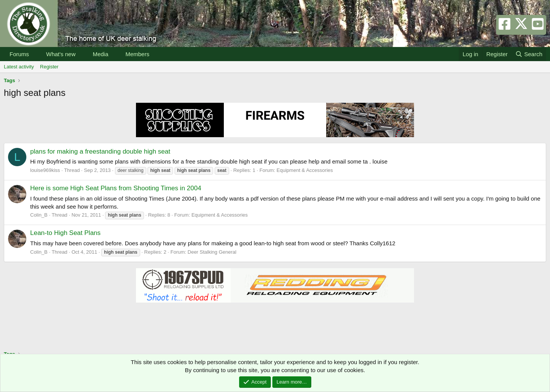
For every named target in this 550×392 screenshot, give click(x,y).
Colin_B (39, 215)
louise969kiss (45, 170)
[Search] (529, 54)
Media (101, 54)
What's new (61, 54)
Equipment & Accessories (305, 170)
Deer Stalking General (212, 252)
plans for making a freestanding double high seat (100, 151)
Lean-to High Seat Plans (65, 233)
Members (137, 54)
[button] (35, 54)
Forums (19, 54)
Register (49, 67)
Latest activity (19, 67)
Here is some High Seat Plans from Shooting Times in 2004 (116, 188)
